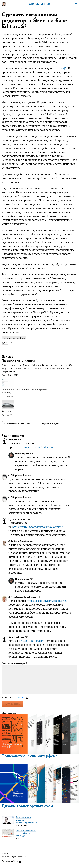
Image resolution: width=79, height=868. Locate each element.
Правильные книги (18, 361)
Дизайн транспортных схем (27, 806)
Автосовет (7, 411)
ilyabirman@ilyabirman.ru (15, 857)
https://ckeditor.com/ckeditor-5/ (47, 601)
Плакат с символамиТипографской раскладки (26, 833)
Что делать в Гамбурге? (50, 424)
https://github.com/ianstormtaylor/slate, (38, 527)
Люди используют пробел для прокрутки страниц (24, 391)
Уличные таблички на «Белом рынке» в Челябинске (16, 425)
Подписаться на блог (14, 338)
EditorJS (61, 68)
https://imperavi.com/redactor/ (34, 447)
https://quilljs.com (33, 641)
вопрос (17, 343)
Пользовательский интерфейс (29, 756)
